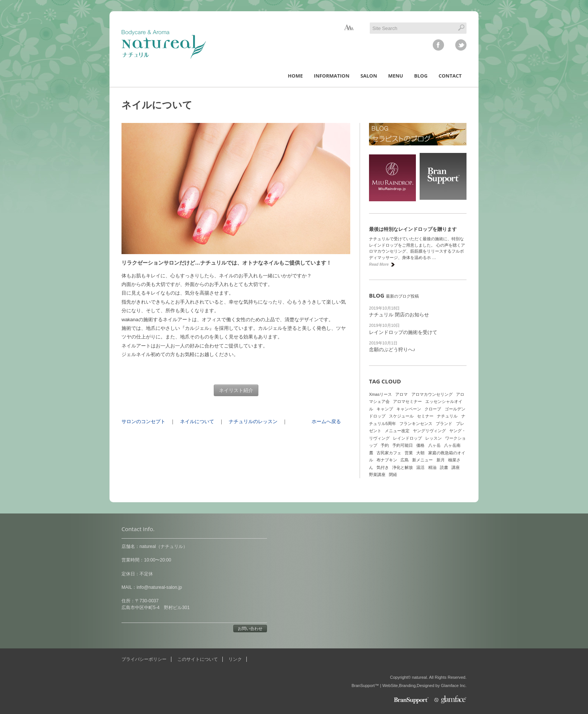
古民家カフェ (389, 453)
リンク (235, 659)
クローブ (433, 409)
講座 (456, 467)
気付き (383, 467)
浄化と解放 (403, 467)
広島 (405, 460)
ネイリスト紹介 (236, 390)
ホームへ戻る (326, 421)
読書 (444, 467)
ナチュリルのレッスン (253, 421)
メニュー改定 (397, 431)
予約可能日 (403, 445)
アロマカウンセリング (432, 394)
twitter (461, 45)
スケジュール (401, 416)
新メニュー (422, 460)
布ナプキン (387, 460)
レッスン (433, 438)
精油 (432, 467)
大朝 (420, 453)
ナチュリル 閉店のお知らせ (399, 315)
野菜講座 (377, 475)
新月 (441, 460)
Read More (379, 264)
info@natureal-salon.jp (159, 587)
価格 (420, 445)
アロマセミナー (407, 401)
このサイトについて (198, 659)
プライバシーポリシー (144, 659)
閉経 (393, 475)
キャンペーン (409, 409)
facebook (438, 45)
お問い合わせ (250, 629)
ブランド (444, 424)
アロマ (401, 394)
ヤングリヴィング (429, 431)
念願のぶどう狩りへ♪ (392, 350)
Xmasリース (380, 394)
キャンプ (385, 409)
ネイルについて (197, 421)
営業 (409, 453)
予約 (385, 445)
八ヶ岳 (434, 445)
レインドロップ (407, 438)
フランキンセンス (416, 424)
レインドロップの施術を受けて (403, 332)
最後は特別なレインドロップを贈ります (413, 229)
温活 (420, 467)
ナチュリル (447, 416)
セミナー (425, 416)
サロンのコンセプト (143, 421)
